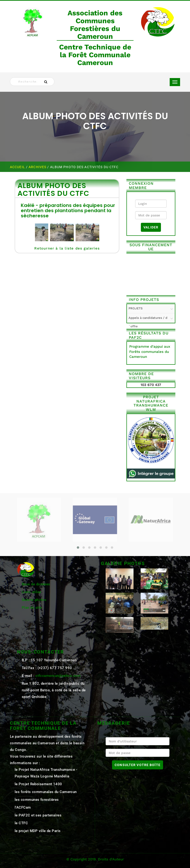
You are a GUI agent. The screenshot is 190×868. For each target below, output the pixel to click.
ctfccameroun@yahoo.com (58, 676)
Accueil (18, 167)
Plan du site (32, 608)
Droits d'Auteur (111, 859)
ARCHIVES (38, 167)
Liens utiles (31, 592)
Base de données (36, 584)
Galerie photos (34, 600)
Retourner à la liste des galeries (67, 248)
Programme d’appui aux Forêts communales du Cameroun (150, 352)
